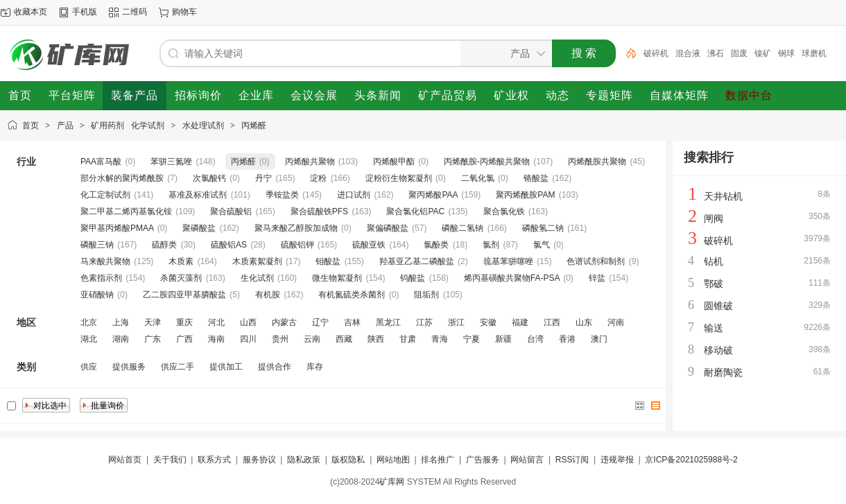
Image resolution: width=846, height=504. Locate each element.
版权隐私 (348, 460)
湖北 (89, 339)
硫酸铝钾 (297, 245)
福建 (520, 322)
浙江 (456, 322)
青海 (440, 339)
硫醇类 (164, 245)
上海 (121, 322)
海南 (216, 339)
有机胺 (268, 295)
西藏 (344, 339)
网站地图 (393, 460)
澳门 (599, 339)
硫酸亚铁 (369, 245)
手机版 (85, 12)
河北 (216, 322)
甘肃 (408, 339)
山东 (584, 322)
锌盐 (597, 278)
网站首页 (125, 460)
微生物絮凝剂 (337, 278)
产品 (65, 125)
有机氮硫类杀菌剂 (352, 295)
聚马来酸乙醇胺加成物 (296, 228)
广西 (184, 339)
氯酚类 (436, 245)
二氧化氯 (478, 178)
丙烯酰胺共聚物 (597, 162)
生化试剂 (257, 278)
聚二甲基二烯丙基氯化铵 (126, 211)
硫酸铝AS (229, 245)
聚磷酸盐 (199, 228)
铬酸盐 (536, 178)
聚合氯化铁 (504, 211)
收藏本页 (31, 12)
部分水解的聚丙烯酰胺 (122, 178)
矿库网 (392, 482)
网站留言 (527, 460)
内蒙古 (284, 322)
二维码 (135, 12)
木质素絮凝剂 (257, 261)
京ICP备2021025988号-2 (691, 460)
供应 (89, 367)
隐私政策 (304, 460)
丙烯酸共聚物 (310, 162)
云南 (312, 339)
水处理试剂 (203, 125)
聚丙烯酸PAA (433, 195)
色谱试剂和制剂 (596, 261)
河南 (616, 322)
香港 (567, 339)
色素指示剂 (101, 278)
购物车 (184, 12)
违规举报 (617, 460)
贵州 (280, 339)
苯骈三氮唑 (171, 162)
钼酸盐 (328, 261)
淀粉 (318, 178)
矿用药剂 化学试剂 (128, 125)
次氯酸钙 (209, 178)
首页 (31, 125)
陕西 (376, 339)
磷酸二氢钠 (463, 228)
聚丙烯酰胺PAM (525, 195)
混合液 (688, 53)
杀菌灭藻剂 (181, 278)
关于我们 (170, 460)
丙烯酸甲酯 (394, 162)
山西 (248, 322)
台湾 (535, 339)
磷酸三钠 (97, 245)
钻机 (714, 261)
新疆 (503, 339)
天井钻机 (723, 196)
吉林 (352, 322)
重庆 (184, 322)
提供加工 (226, 367)
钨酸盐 (413, 278)
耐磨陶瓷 (723, 372)
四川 (248, 339)
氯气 (542, 245)
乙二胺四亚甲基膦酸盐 (184, 295)
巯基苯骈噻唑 (508, 261)
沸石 (716, 53)
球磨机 (814, 53)
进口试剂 (354, 195)
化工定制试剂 (105, 195)
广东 (153, 339)
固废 (739, 53)
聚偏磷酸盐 (388, 228)
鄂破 (714, 284)
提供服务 (129, 367)
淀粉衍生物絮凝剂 (399, 178)
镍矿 (763, 53)
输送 (714, 328)
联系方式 (214, 460)
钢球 (786, 53)
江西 (552, 322)
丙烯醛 (254, 125)
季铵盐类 (282, 195)
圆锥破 (718, 306)
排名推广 (438, 460)
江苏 (424, 322)
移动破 (718, 350)
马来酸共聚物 (105, 261)
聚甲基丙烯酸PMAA (117, 228)
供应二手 (178, 367)
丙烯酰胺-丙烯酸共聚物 (487, 162)
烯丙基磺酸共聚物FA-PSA (512, 278)
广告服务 (483, 460)
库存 (315, 367)
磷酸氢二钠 (543, 228)
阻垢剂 (426, 295)
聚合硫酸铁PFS (319, 211)
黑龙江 (388, 322)
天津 (153, 322)
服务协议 (259, 460)
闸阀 (714, 218)
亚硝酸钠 (97, 295)
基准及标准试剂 (198, 195)
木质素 (181, 261)
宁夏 (472, 339)
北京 (89, 322)
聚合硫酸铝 (231, 211)
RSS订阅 (572, 460)
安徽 (488, 322)
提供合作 (275, 367)
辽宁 (320, 322)
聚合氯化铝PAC (415, 211)
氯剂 (491, 245)
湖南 (121, 339)
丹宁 (264, 178)
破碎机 (656, 53)
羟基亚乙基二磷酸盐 (417, 261)
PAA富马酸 (101, 162)
